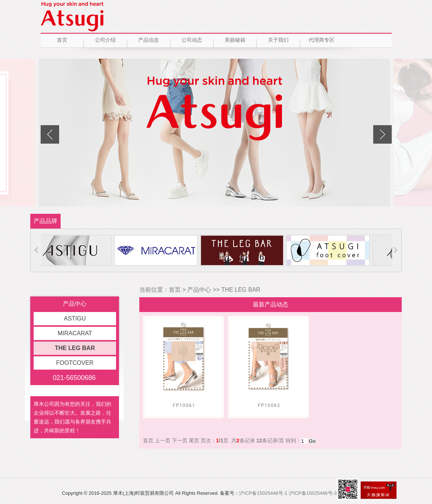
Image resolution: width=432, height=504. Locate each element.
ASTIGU (75, 318)
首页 (62, 40)
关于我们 (278, 40)
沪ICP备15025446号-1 (263, 493)
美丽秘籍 (235, 40)
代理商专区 (322, 40)
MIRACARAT (75, 333)
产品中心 (199, 290)
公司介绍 (105, 40)
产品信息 (149, 40)
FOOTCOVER (75, 363)
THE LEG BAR (75, 348)
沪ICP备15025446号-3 (313, 493)
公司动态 (192, 40)
